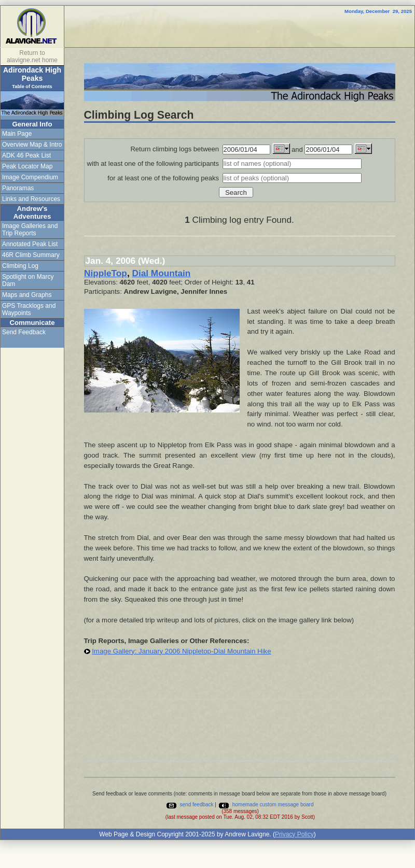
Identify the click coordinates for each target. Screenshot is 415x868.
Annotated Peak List (30, 244)
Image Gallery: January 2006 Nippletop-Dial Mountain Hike (181, 651)
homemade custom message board (266, 805)
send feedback (190, 805)
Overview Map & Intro (32, 145)
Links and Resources (31, 199)
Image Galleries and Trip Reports (30, 230)
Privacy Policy (294, 834)
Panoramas (18, 188)
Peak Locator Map (27, 166)
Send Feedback (24, 332)
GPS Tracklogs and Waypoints (29, 309)
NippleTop (106, 273)
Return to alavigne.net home (32, 56)
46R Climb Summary (31, 255)
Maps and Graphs (27, 295)
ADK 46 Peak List (26, 155)
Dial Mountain (161, 273)
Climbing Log (20, 266)
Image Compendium (30, 177)
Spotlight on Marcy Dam (28, 280)
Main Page (17, 134)
